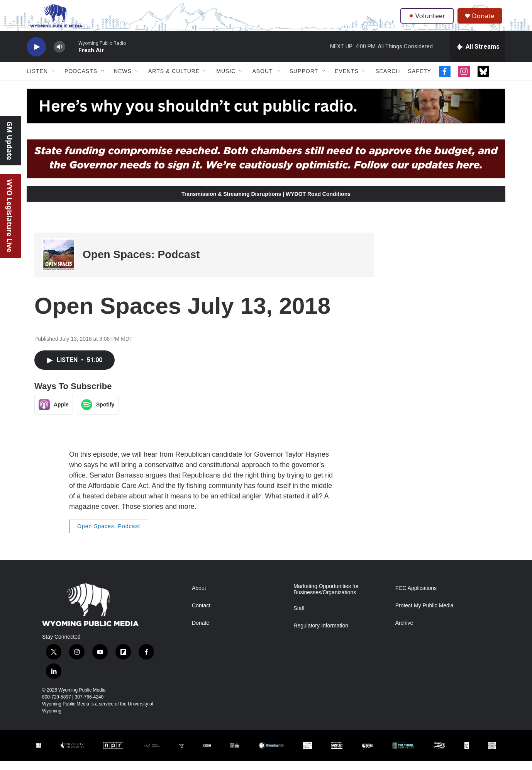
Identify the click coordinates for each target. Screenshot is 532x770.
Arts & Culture (174, 80)
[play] (36, 56)
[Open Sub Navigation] (54, 80)
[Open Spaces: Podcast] (58, 264)
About (262, 80)
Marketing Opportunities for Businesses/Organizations (326, 599)
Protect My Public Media (424, 615)
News (123, 80)
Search (388, 80)
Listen (37, 80)
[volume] (59, 56)
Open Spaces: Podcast (141, 264)
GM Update (10, 141)
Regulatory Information (321, 635)
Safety (419, 80)
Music (226, 80)
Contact (201, 615)
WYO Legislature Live (10, 216)
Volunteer (428, 20)
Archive (404, 632)
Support (304, 80)
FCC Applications (416, 597)
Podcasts (81, 80)
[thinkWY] (439, 755)
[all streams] (478, 56)
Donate (486, 20)
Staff (299, 618)
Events (347, 80)
